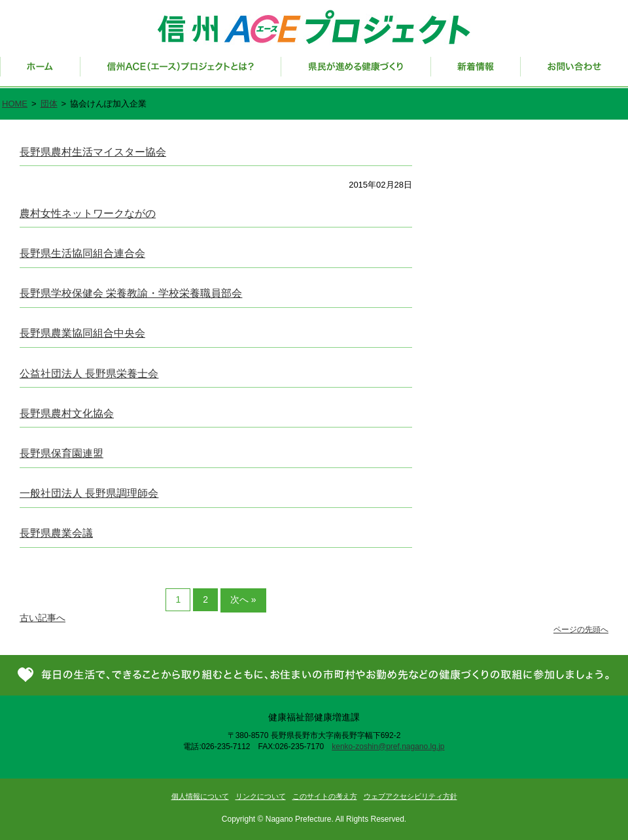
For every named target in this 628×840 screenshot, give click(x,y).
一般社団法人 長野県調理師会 (89, 493)
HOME (15, 104)
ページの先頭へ (581, 630)
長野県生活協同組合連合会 (82, 253)
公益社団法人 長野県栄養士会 (89, 374)
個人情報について (200, 796)
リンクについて (261, 796)
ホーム (40, 73)
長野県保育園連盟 (61, 453)
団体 (49, 104)
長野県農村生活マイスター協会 (93, 152)
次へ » (243, 599)
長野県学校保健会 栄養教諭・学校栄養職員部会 (131, 293)
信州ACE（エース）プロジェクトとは (181, 73)
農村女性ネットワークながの (88, 213)
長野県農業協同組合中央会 (82, 333)
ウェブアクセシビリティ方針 (410, 796)
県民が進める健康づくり (356, 73)
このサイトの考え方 (325, 796)
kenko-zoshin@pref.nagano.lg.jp (388, 747)
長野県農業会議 (56, 533)
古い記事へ (43, 618)
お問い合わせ (574, 73)
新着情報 (476, 73)
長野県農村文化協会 (67, 413)
